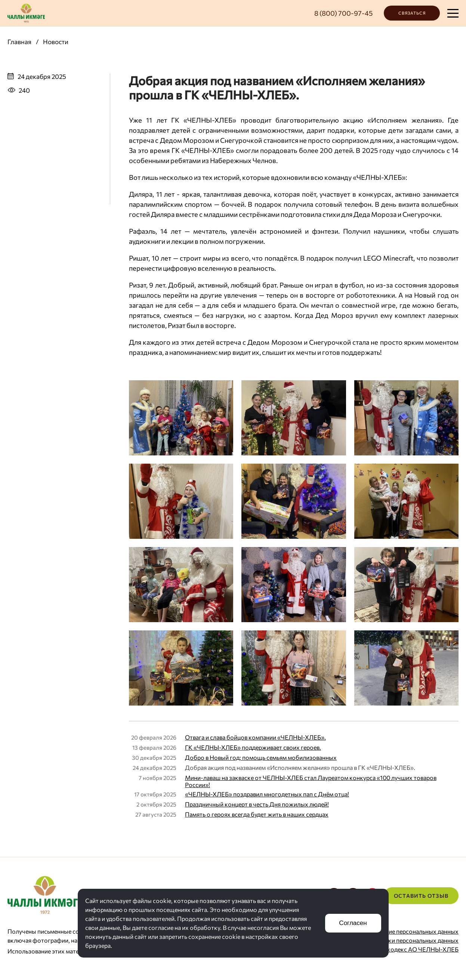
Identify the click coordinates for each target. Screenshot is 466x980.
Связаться (412, 13)
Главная (19, 42)
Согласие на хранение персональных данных (396, 931)
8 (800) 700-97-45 (343, 13)
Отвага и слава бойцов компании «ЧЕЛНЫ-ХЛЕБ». (255, 737)
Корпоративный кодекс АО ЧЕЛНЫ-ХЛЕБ (400, 949)
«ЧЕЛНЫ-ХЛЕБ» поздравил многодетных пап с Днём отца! (267, 794)
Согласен (353, 923)
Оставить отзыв (421, 896)
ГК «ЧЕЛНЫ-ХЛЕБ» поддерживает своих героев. (253, 747)
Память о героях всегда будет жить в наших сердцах (257, 814)
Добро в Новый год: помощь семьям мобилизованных (261, 757)
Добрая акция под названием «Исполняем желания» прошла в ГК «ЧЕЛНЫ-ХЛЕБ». (300, 767)
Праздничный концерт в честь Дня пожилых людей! (257, 804)
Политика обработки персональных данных (397, 940)
